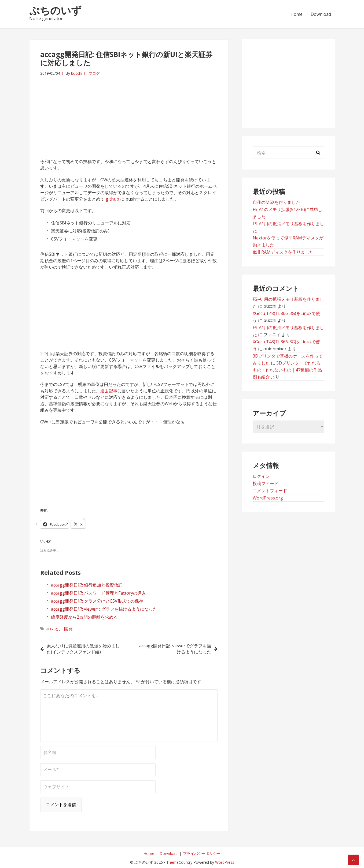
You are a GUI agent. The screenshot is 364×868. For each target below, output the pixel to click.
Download (321, 14)
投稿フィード (266, 483)
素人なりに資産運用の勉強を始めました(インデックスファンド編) (83, 649)
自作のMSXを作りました (276, 202)
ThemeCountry (179, 862)
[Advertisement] (129, 114)
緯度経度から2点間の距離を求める (84, 617)
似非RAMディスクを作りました (283, 252)
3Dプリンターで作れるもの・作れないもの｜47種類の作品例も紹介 (287, 370)
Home (297, 14)
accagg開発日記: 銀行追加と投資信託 (87, 585)
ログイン (261, 476)
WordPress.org (268, 498)
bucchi (77, 73)
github (112, 199)
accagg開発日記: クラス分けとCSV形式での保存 (97, 601)
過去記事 (109, 391)
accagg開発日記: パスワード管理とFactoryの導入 (98, 593)
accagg (53, 629)
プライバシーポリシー (202, 853)
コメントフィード (270, 491)
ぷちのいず (55, 10)
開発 (68, 629)
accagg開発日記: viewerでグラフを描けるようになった (104, 609)
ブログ (94, 73)
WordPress (225, 862)
